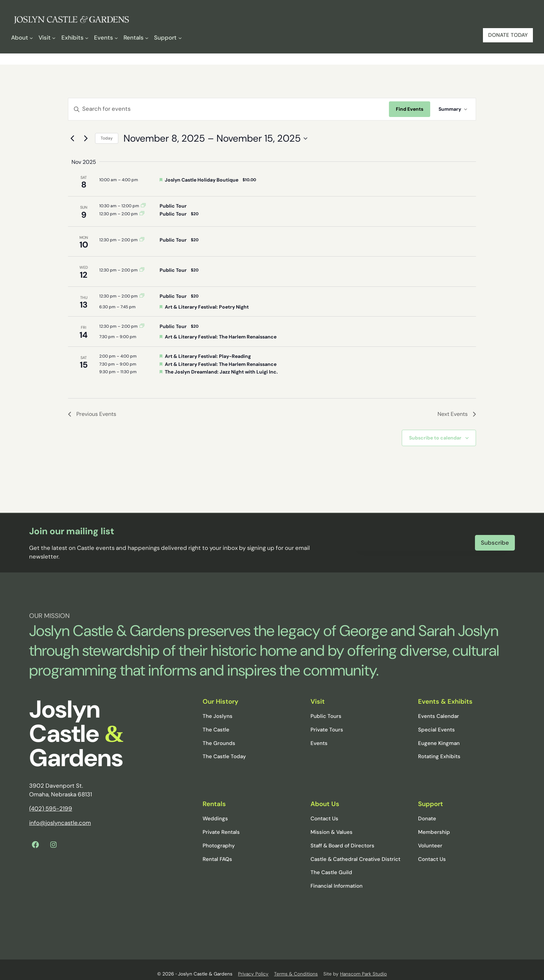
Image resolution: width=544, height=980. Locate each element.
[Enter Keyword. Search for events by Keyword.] (229, 109)
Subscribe (495, 538)
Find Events (410, 109)
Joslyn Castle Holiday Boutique (202, 180)
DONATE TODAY (508, 35)
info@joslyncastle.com (60, 814)
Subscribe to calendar (435, 438)
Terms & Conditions (296, 965)
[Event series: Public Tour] (143, 206)
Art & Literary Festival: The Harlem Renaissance (221, 337)
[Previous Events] (72, 139)
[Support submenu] (168, 38)
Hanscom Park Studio (363, 965)
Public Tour (173, 206)
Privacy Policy (253, 965)
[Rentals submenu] (136, 38)
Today (107, 138)
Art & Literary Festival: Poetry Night (207, 307)
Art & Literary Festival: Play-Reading (208, 356)
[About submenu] (22, 38)
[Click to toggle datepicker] (215, 139)
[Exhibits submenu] (75, 38)
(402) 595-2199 (51, 800)
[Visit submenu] (47, 38)
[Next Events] (86, 139)
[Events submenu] (106, 38)
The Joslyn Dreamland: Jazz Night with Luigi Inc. (221, 372)
